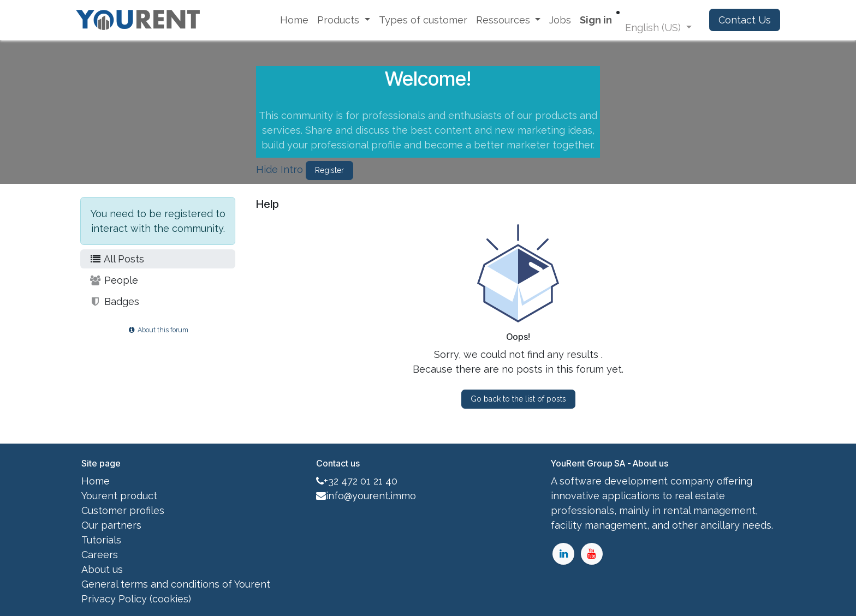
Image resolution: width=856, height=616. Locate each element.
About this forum (158, 330)
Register (329, 170)
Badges (114, 301)
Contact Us (745, 20)
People (114, 280)
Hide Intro (280, 169)
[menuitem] (294, 20)
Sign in (596, 20)
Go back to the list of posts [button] (518, 399)
